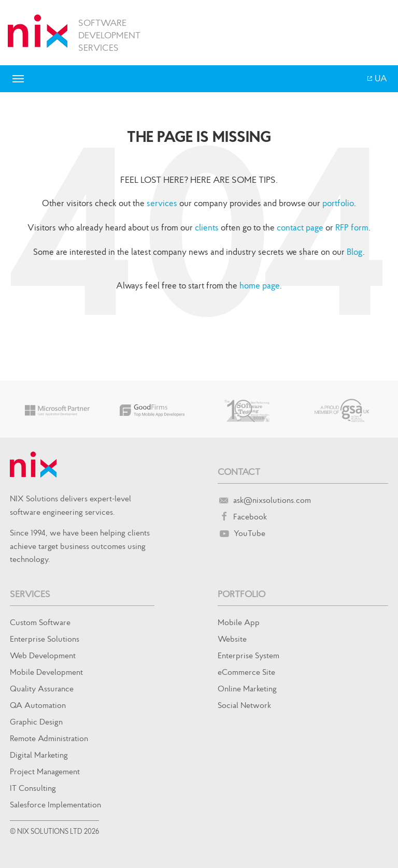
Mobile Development (46, 672)
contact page (300, 227)
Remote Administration (49, 738)
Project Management (45, 771)
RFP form (352, 227)
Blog (355, 252)
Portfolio (241, 594)
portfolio (338, 203)
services (162, 203)
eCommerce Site (246, 672)
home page (260, 285)
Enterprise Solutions (45, 639)
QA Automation (38, 705)
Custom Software (40, 622)
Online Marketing (247, 688)
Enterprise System (248, 655)
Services (30, 594)
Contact (239, 472)
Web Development (43, 655)
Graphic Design (36, 721)
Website (232, 639)
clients (207, 227)
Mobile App (239, 622)
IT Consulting (33, 788)
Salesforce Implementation (55, 804)
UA (380, 78)
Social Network (244, 705)
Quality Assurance (42, 688)
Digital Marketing (39, 755)
